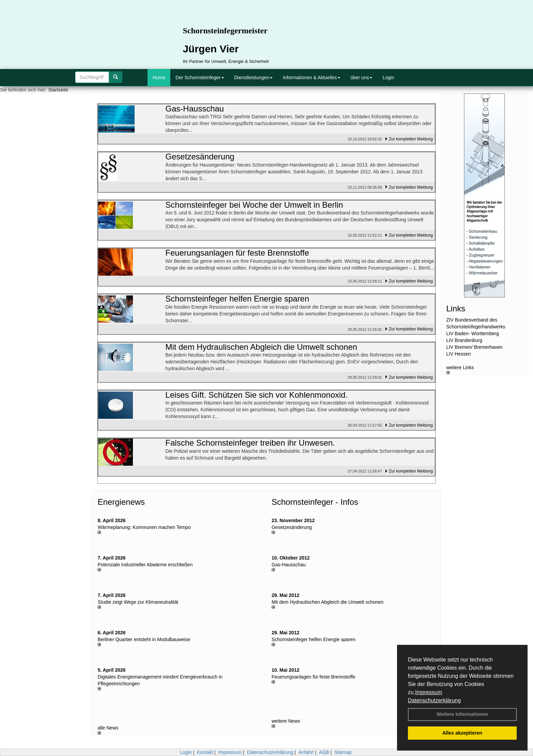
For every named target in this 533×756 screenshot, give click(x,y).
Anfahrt (306, 752)
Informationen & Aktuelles (312, 78)
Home (159, 78)
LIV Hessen (459, 354)
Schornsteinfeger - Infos (315, 502)
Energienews (121, 502)
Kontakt (205, 752)
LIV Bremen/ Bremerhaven (475, 347)
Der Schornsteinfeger (200, 78)
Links (456, 308)
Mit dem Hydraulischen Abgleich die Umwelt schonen (328, 602)
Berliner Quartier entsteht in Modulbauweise (144, 639)
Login (388, 78)
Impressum (428, 692)
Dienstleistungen (254, 78)
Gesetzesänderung (292, 527)
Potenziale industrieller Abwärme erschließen (145, 565)
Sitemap (343, 752)
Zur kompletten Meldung (411, 139)
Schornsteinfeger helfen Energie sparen (314, 639)
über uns (361, 78)
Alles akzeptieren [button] (462, 733)
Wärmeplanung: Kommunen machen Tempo (144, 527)
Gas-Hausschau (289, 565)
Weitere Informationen (462, 714)
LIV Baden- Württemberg (473, 333)
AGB (324, 752)
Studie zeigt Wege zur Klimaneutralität (138, 602)
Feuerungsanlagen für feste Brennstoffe (313, 677)
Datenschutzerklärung (434, 700)
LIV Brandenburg (464, 340)
